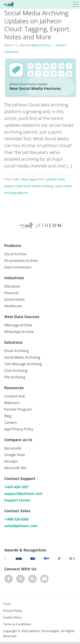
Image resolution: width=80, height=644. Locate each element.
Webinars (12, 403)
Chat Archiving (16, 370)
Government (15, 299)
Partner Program (18, 409)
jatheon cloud (55, 179)
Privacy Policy (13, 611)
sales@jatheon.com (21, 526)
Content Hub (15, 396)
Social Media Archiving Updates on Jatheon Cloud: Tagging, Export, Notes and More (37, 25)
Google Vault (15, 455)
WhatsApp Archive (19, 332)
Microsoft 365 (15, 468)
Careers (11, 422)
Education (12, 286)
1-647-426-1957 (16, 487)
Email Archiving (17, 351)
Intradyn (11, 461)
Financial (11, 293)
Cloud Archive (15, 254)
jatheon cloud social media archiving (29, 186)
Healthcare (13, 306)
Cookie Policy (12, 617)
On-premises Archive (21, 261)
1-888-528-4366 (16, 519)
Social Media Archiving (22, 357)
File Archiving (15, 377)
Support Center (17, 500)
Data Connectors (18, 267)
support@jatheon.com (23, 494)
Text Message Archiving (23, 364)
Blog (24, 179)
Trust (7, 604)
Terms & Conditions (17, 624)
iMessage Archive (18, 325)
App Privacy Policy (19, 429)
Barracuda (13, 448)
